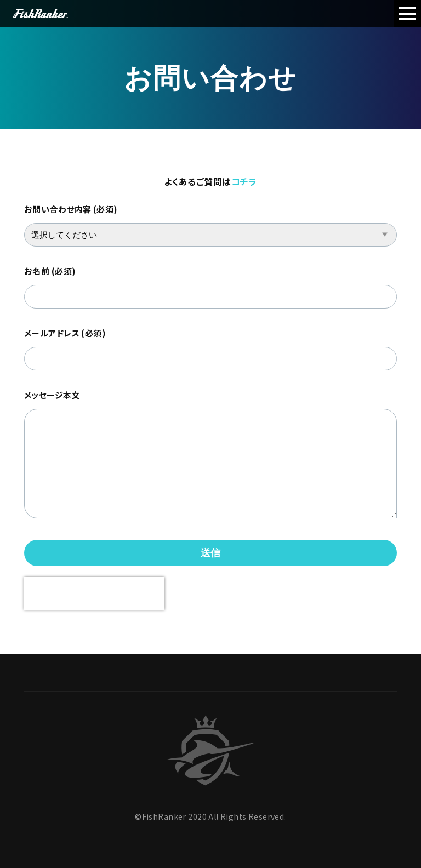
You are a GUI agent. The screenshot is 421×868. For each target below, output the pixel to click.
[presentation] (94, 593)
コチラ (244, 181)
